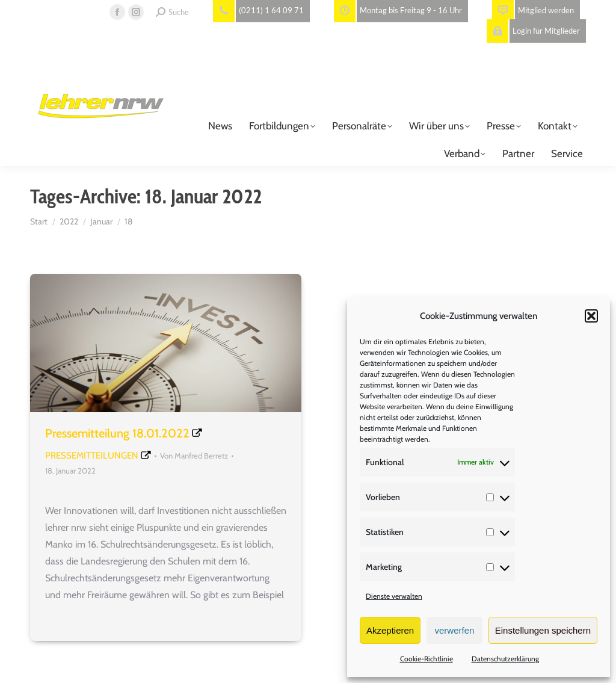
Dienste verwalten (394, 596)
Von (194, 456)
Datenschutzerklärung (505, 659)
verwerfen (455, 630)
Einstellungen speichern (543, 630)
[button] (591, 316)
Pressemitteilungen (92, 456)
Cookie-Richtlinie (427, 659)
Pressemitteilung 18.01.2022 (117, 433)
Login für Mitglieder (533, 31)
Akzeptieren (390, 630)
